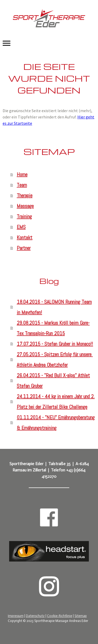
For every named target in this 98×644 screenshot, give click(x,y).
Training (24, 216)
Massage (25, 206)
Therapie (25, 195)
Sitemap (81, 616)
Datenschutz (35, 616)
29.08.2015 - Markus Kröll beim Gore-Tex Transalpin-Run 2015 (53, 328)
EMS (21, 227)
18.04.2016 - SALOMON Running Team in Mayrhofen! (54, 307)
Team (22, 185)
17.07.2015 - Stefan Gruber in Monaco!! (55, 344)
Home (22, 174)
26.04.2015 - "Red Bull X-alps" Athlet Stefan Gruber (53, 381)
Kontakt (25, 237)
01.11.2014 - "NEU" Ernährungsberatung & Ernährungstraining (56, 423)
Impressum (16, 616)
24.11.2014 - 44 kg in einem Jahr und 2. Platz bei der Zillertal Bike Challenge (56, 402)
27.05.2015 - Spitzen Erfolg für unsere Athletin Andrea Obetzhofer (55, 360)
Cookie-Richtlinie (60, 616)
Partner (24, 248)
